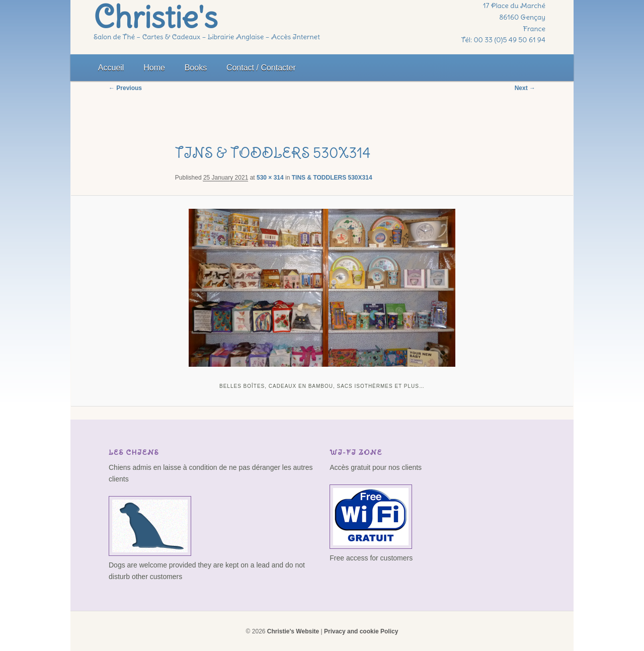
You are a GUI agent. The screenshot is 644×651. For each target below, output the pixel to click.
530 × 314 (270, 178)
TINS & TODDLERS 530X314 (332, 178)
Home (154, 68)
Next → (525, 88)
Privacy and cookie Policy (361, 631)
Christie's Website (293, 631)
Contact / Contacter (261, 68)
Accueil (111, 68)
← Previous (125, 88)
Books (196, 68)
